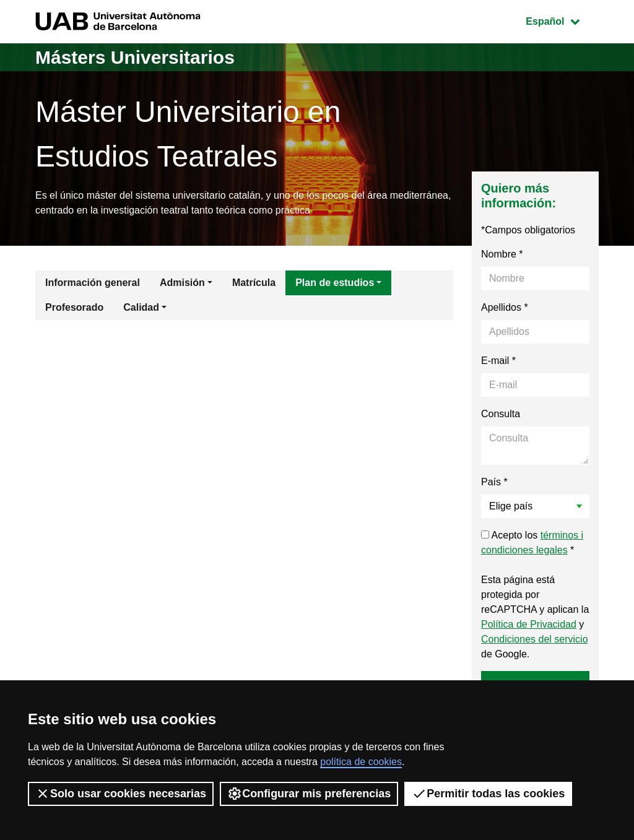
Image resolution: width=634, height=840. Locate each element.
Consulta (501, 414)
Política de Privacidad (529, 624)
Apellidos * (505, 307)
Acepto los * (532, 543)
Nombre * (502, 254)
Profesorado (74, 307)
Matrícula (254, 283)
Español (562, 20)
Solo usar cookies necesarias (121, 794)
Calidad (141, 307)
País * (494, 482)
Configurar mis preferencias (309, 794)
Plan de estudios (335, 283)
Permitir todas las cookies (488, 794)
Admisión (182, 283)
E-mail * (498, 361)
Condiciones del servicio (535, 639)
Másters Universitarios (135, 57)
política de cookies (361, 762)
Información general (93, 283)
